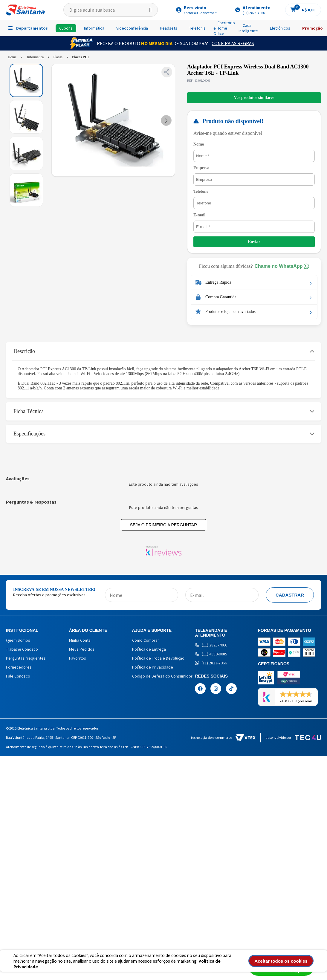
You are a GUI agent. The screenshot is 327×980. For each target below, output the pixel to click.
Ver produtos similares (255, 98)
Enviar (255, 242)
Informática (94, 28)
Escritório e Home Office (224, 28)
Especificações (29, 434)
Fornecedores (19, 667)
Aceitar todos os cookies (284, 961)
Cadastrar (290, 595)
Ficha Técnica (29, 411)
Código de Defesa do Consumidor (162, 676)
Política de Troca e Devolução (158, 658)
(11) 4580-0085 (211, 654)
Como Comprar (146, 640)
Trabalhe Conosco (22, 649)
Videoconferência (132, 28)
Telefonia (197, 28)
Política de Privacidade (153, 667)
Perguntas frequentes (26, 658)
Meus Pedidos (82, 649)
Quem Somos (18, 640)
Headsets (169, 28)
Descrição (24, 351)
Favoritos (78, 658)
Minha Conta (80, 640)
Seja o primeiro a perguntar (164, 525)
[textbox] (111, 10)
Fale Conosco (18, 676)
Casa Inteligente (248, 28)
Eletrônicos (280, 28)
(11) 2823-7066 (211, 645)
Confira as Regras (233, 43)
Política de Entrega (149, 649)
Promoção (313, 28)
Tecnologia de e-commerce (223, 738)
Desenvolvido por (293, 738)
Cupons (66, 28)
